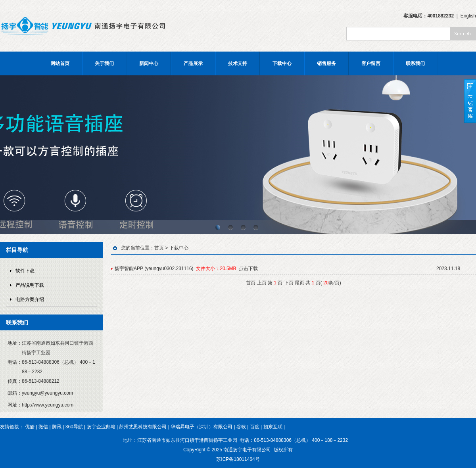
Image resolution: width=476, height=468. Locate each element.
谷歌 (241, 427)
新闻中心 (149, 63)
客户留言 (371, 63)
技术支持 (238, 63)
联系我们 (415, 63)
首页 (159, 248)
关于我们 (104, 63)
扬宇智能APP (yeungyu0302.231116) (154, 269)
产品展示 (193, 63)
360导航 (74, 427)
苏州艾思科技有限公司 (143, 427)
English (468, 16)
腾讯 (57, 427)
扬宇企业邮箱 (101, 427)
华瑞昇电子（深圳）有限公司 (202, 427)
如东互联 (273, 427)
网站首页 (60, 63)
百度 (255, 427)
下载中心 (282, 63)
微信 (43, 427)
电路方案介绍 (30, 299)
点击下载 (248, 269)
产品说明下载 (30, 285)
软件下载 (25, 271)
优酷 (30, 427)
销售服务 (326, 63)
